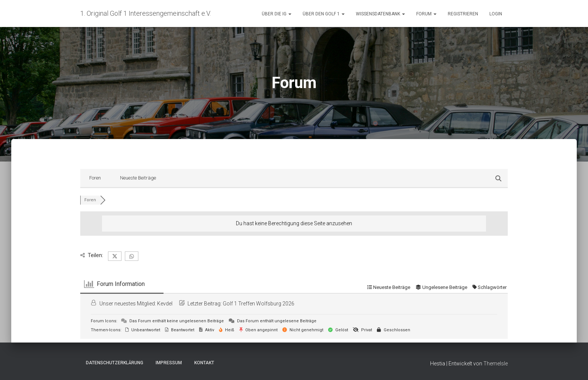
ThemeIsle (496, 364)
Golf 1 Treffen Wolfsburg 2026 (259, 304)
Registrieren (463, 14)
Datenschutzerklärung (115, 363)
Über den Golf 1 (324, 14)
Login (496, 14)
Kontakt (204, 363)
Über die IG (277, 14)
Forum (426, 14)
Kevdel (165, 304)
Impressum (169, 363)
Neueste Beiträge (138, 178)
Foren (95, 178)
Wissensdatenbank (380, 14)
